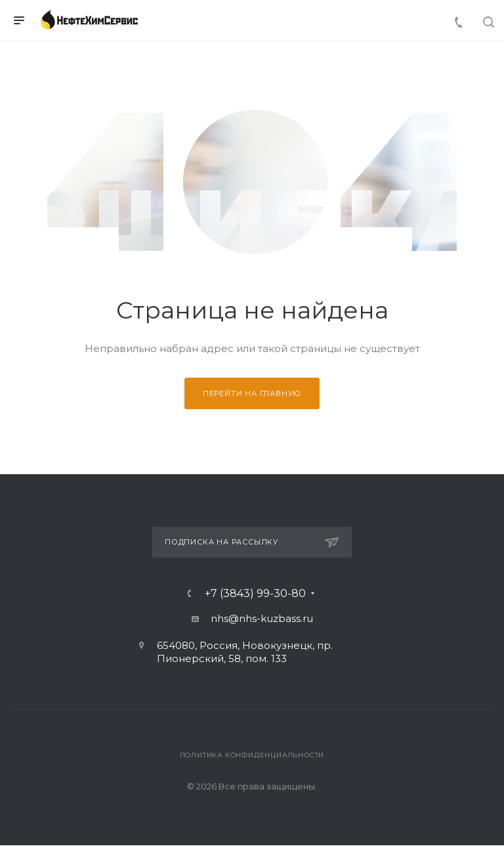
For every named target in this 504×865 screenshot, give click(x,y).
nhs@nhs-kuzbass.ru (262, 618)
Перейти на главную (252, 393)
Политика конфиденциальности (252, 755)
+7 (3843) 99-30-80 (255, 594)
